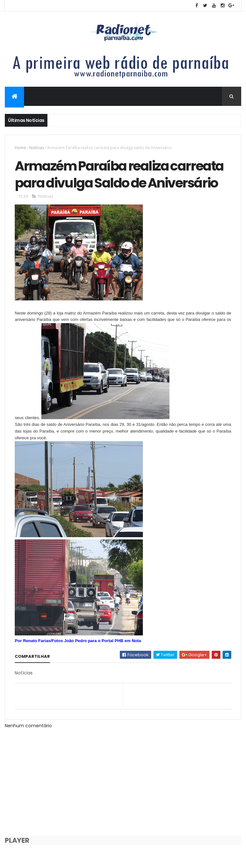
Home (20, 148)
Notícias (37, 148)
